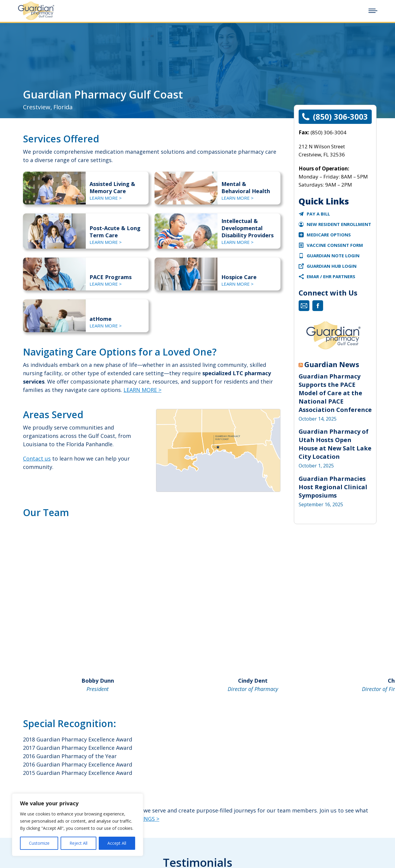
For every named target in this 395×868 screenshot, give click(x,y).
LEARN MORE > (142, 390)
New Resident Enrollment (339, 224)
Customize (39, 843)
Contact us (37, 458)
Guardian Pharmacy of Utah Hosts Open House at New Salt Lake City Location (335, 444)
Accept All (117, 843)
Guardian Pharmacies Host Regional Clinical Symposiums (333, 487)
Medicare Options (329, 235)
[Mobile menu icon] (373, 11)
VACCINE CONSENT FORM (335, 245)
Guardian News (332, 364)
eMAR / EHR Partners (331, 276)
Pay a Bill (318, 214)
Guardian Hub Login (332, 266)
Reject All (78, 843)
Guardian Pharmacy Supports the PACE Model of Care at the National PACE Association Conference (335, 393)
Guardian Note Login (333, 256)
